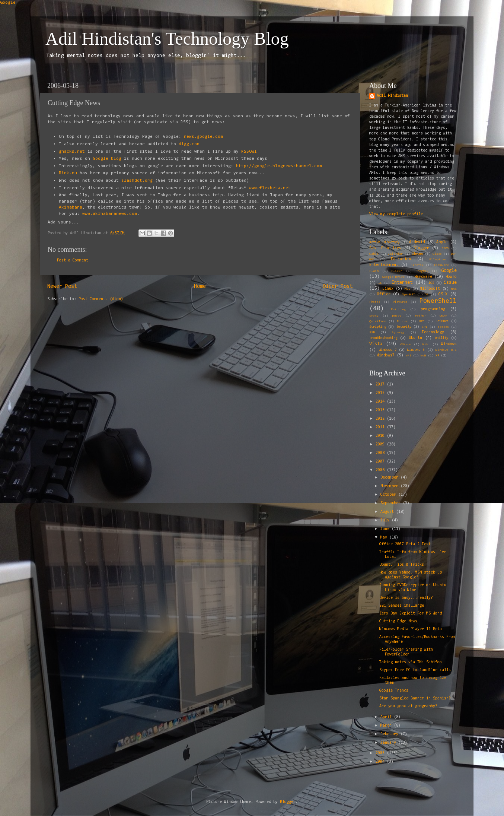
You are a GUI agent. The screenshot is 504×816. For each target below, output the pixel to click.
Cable (374, 254)
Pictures (400, 302)
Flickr (397, 271)
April (387, 717)
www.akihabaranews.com (110, 214)
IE (380, 283)
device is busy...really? (406, 598)
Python (421, 316)
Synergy (398, 333)
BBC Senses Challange (402, 606)
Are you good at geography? (408, 706)
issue (450, 282)
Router (402, 321)
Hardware (423, 277)
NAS (454, 289)
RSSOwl (249, 152)
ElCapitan (438, 260)
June (386, 529)
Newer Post (62, 287)
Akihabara (71, 207)
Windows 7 (388, 350)
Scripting (378, 327)
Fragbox (422, 271)
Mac (407, 289)
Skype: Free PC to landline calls (415, 670)
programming (433, 309)
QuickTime (378, 321)
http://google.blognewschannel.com (279, 166)
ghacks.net (72, 152)
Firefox (417, 265)
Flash (374, 271)
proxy (374, 316)
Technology (433, 332)
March (387, 726)
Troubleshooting (383, 338)
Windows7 (386, 355)
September (392, 503)
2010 (381, 436)
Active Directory (384, 242)
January (389, 743)
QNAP (443, 316)
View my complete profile (396, 214)
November (390, 486)
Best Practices (385, 248)
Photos (375, 302)
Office (384, 294)
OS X (443, 294)
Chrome (418, 254)
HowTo (451, 277)
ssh (372, 333)
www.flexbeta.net (270, 188)
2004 (381, 762)
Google (8, 3)
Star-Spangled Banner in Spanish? (415, 698)
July (386, 520)
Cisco (437, 254)
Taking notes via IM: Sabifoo (411, 662)
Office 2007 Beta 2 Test (405, 544)
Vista (376, 344)
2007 (381, 462)
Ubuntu (415, 338)
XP (437, 356)
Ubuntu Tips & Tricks (402, 565)
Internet (402, 282)
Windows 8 (416, 350)
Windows (449, 344)
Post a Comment (73, 261)
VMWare (405, 345)
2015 (381, 393)
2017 (381, 385)
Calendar (395, 254)
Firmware (441, 265)
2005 (381, 753)
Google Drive (393, 277)
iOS (431, 283)
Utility (442, 338)
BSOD (445, 248)
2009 (381, 444)
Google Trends (394, 691)
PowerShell (438, 301)
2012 (381, 419)
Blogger (421, 248)
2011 (381, 427)
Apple (442, 242)
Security (404, 327)
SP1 (425, 327)
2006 (381, 470)
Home (200, 287)
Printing (398, 309)
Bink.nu (68, 173)
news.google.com (203, 137)
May (385, 538)
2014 (381, 402)
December (390, 478)
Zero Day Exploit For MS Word (411, 614)
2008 (381, 453)
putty (397, 316)
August (388, 512)
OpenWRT (409, 295)
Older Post (338, 287)
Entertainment (384, 265)
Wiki (426, 345)
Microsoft (430, 289)
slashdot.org (137, 181)
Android (417, 242)
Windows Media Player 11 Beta (411, 629)
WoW (423, 356)
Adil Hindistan (392, 96)
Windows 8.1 (446, 350)
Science (442, 321)
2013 (381, 410)
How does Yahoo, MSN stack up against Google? (411, 575)
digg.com (189, 144)
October (389, 495)
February (390, 734)
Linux (388, 289)
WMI (409, 356)
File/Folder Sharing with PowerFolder (406, 652)
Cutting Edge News (398, 621)
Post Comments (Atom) (101, 299)
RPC (422, 321)
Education (401, 259)
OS (427, 295)
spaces (443, 327)
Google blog (107, 159)
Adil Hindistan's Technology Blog (167, 39)
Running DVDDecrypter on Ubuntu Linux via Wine (413, 588)
